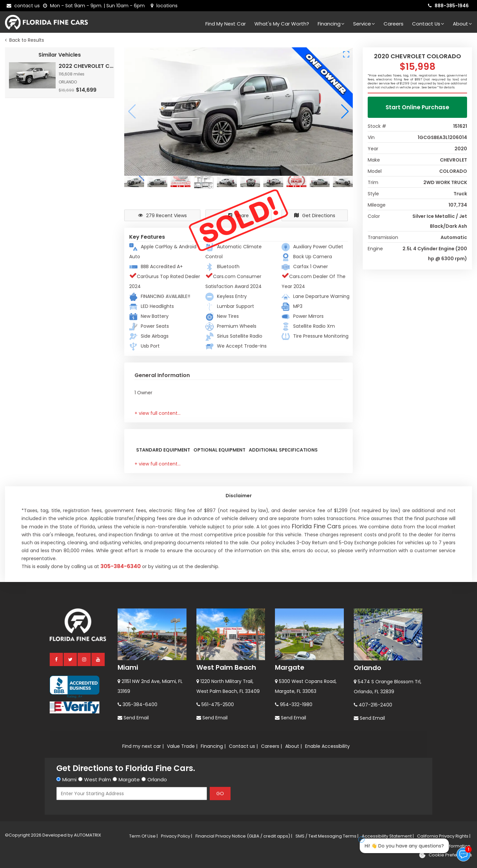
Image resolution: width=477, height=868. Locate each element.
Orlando (368, 668)
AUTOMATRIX (87, 835)
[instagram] (84, 659)
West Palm (98, 779)
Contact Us (428, 24)
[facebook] (57, 659)
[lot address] (164, 6)
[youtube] (98, 659)
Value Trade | (182, 746)
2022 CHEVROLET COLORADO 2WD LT (87, 66)
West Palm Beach (226, 667)
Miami (128, 667)
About (462, 24)
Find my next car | (143, 746)
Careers (394, 24)
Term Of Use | (143, 836)
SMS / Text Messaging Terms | (327, 836)
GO (220, 794)
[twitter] (71, 659)
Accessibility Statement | (388, 836)
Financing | (213, 746)
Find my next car (226, 24)
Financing (331, 24)
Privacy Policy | (177, 836)
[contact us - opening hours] (95, 6)
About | (293, 746)
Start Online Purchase (417, 107)
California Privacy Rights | (444, 836)
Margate (290, 667)
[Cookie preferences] (445, 855)
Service (364, 24)
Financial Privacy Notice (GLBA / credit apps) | (244, 836)
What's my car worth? (282, 24)
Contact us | (243, 746)
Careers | (271, 746)
